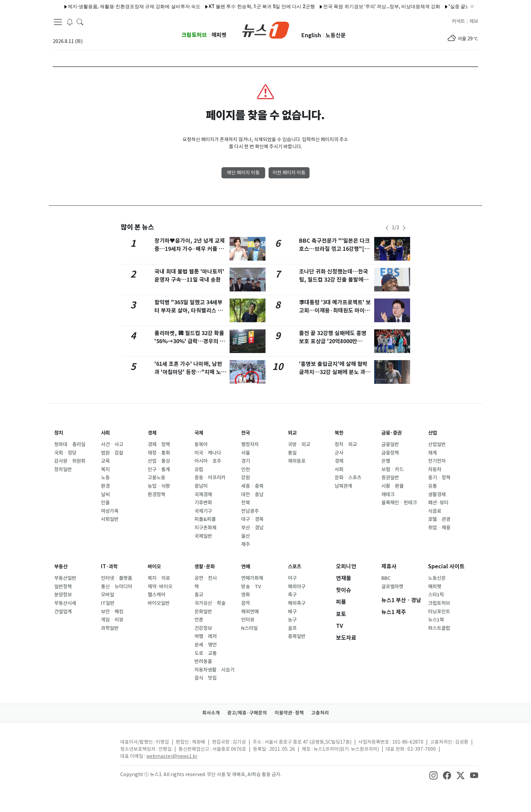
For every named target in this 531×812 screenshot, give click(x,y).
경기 (246, 461)
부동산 (62, 566)
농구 (292, 620)
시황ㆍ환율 (392, 486)
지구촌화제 (205, 528)
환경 (105, 486)
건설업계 (63, 612)
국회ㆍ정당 (65, 453)
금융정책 (390, 453)
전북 (246, 503)
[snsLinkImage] (433, 775)
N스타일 (249, 628)
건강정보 (203, 628)
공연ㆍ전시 (206, 578)
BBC (386, 578)
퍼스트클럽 (439, 628)
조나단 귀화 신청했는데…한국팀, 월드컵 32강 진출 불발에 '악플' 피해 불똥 (334, 280)
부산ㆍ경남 (252, 528)
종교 (199, 595)
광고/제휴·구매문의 (246, 713)
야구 (292, 578)
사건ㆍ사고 (112, 444)
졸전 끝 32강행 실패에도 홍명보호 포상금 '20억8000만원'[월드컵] (333, 341)
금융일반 (390, 444)
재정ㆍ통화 (159, 453)
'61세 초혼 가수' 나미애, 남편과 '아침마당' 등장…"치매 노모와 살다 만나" (190, 372)
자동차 (435, 469)
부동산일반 (65, 578)
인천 (246, 469)
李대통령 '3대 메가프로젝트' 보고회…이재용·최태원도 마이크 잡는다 (335, 311)
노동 (105, 478)
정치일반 (63, 469)
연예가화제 (252, 578)
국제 (199, 433)
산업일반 (437, 444)
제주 (246, 544)
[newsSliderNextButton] (404, 228)
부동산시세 (65, 603)
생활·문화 (206, 566)
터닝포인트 (439, 612)
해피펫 (219, 35)
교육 (105, 461)
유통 (432, 486)
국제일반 (203, 536)
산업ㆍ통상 (159, 461)
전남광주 (250, 511)
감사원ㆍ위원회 (70, 461)
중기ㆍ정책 (439, 478)
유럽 (199, 469)
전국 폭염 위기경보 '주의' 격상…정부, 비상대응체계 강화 (364, 6)
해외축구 (297, 603)
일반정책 (63, 587)
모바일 (108, 595)
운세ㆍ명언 (206, 645)
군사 (339, 453)
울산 (246, 536)
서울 (246, 453)
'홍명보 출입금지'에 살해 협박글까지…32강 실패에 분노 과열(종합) (335, 372)
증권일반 (390, 478)
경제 (153, 433)
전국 (246, 433)
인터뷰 (248, 620)
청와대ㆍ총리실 (70, 444)
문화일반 (203, 612)
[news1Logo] (81, 748)
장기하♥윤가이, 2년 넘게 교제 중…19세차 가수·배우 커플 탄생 (190, 249)
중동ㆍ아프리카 (210, 478)
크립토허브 (194, 35)
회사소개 (206, 713)
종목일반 (297, 636)
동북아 (201, 444)
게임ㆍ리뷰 (112, 620)
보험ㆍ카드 (392, 469)
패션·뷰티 (438, 503)
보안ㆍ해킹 (112, 612)
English (311, 35)
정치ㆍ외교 (346, 444)
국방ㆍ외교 (299, 444)
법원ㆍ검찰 (112, 453)
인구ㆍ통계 (159, 469)
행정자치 (250, 444)
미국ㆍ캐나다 (208, 453)
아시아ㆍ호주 (208, 461)
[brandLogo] (266, 29)
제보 (474, 21)
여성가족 (110, 511)
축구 (292, 595)
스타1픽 (436, 595)
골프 (292, 628)
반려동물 (203, 661)
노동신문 (336, 35)
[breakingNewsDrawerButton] (70, 22)
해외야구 (297, 587)
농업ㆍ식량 (159, 486)
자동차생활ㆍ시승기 (214, 670)
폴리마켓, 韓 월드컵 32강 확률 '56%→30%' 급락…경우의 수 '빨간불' (190, 341)
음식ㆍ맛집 (206, 678)
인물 (105, 503)
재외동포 (297, 461)
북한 (340, 433)
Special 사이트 (446, 566)
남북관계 (343, 486)
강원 (246, 478)
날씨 (105, 495)
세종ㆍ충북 (252, 486)
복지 (105, 469)
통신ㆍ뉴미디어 (116, 587)
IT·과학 (110, 566)
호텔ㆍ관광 (439, 519)
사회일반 (110, 519)
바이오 (155, 566)
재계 (432, 453)
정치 (59, 433)
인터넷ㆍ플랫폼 (116, 578)
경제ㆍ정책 (159, 444)
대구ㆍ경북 (252, 519)
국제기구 (203, 511)
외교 (293, 433)
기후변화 (203, 503)
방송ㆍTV (251, 587)
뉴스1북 (436, 620)
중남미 (201, 486)
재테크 (388, 495)
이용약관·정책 (291, 713)
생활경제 (437, 495)
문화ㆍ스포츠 (348, 478)
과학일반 (110, 628)
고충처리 (325, 713)
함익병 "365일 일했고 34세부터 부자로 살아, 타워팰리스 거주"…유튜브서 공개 (189, 311)
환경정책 (156, 495)
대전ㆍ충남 (252, 495)
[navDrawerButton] (58, 22)
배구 (292, 612)
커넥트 (458, 21)
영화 (246, 595)
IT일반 (108, 603)
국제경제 (203, 495)
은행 (386, 461)
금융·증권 (393, 433)
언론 (199, 620)
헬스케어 (156, 595)
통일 (292, 453)
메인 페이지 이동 (243, 173)
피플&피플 (205, 519)
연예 (246, 566)
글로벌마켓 (392, 587)
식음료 (435, 511)
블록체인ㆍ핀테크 (399, 503)
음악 (246, 603)
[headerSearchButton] (80, 22)
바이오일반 (159, 603)
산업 (433, 433)
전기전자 (437, 461)
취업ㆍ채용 (439, 528)
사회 (106, 433)
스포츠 (295, 566)
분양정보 (63, 595)
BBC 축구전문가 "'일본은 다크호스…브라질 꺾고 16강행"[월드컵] (334, 249)
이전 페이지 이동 (289, 173)
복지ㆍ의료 (159, 578)
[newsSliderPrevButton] (387, 228)
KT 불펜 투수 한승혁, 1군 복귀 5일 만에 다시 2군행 (244, 6)
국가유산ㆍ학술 (210, 603)
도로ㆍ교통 (206, 653)
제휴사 (389, 566)
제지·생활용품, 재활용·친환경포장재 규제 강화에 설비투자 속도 (116, 6)
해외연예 (250, 612)
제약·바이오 (160, 587)
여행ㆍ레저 (206, 636)
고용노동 (156, 478)
